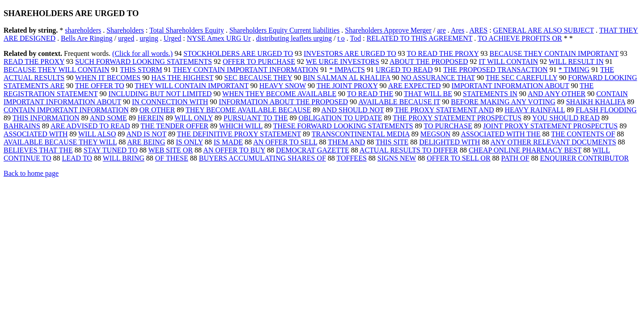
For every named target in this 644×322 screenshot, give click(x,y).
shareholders (83, 30)
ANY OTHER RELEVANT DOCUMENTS (553, 142)
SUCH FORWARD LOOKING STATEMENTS (144, 61)
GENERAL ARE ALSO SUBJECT (544, 30)
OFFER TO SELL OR (458, 158)
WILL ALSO (97, 134)
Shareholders (125, 30)
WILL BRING (124, 158)
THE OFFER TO (100, 86)
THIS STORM (141, 70)
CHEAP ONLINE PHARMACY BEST (525, 150)
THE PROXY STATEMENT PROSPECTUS (457, 118)
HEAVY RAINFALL (535, 110)
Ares (458, 30)
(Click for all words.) (142, 53)
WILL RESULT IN (576, 61)
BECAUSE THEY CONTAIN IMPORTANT (554, 53)
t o (341, 38)
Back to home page (31, 173)
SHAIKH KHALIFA (596, 102)
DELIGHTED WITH (449, 142)
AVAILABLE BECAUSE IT (399, 102)
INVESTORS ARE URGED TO (350, 53)
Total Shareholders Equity (187, 30)
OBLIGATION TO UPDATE (340, 118)
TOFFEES (352, 158)
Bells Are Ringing (87, 38)
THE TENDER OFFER (174, 126)
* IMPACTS (347, 70)
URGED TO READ (404, 70)
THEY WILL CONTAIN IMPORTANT (192, 86)
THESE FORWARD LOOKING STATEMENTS (343, 126)
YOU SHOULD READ (566, 118)
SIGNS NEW (397, 158)
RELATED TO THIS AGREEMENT (420, 38)
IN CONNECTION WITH (170, 102)
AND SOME (108, 118)
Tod (356, 38)
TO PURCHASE (448, 126)
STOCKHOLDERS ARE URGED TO (238, 53)
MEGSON (436, 134)
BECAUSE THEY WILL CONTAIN (56, 70)
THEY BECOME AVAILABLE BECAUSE (248, 110)
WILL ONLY (194, 118)
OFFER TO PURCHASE (259, 61)
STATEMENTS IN (490, 94)
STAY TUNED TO (111, 150)
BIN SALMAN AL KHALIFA (346, 78)
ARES (478, 30)
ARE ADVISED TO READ (90, 126)
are (441, 30)
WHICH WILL (241, 126)
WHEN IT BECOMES (108, 78)
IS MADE (228, 142)
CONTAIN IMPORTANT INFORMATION (66, 110)
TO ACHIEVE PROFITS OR (520, 38)
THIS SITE (392, 142)
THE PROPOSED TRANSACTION (496, 70)
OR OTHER (157, 110)
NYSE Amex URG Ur (219, 38)
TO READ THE (370, 94)
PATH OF (515, 158)
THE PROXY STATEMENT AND (444, 110)
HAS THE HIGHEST (182, 78)
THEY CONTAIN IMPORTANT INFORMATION (246, 70)
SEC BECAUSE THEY (258, 78)
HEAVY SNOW (283, 86)
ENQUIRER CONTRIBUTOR (585, 158)
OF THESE (172, 158)
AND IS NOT (146, 134)
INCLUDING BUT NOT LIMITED (160, 94)
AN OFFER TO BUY (234, 150)
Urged (173, 38)
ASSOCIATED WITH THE (500, 134)
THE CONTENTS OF (583, 134)
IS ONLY (189, 142)
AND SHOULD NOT (352, 110)
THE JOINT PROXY (347, 86)
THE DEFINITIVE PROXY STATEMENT (239, 134)
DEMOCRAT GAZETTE (313, 150)
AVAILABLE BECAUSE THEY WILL (60, 142)
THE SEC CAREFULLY (521, 78)
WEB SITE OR (171, 150)
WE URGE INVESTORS (343, 61)
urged (126, 38)
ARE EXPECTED (415, 86)
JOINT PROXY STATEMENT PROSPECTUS (550, 126)
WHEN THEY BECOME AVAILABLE (279, 94)
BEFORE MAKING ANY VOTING (503, 102)
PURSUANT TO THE (256, 118)
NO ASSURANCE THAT (438, 78)
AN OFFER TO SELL (285, 142)
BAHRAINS (22, 126)
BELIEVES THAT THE (38, 150)
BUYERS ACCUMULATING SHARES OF (263, 158)
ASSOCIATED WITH (36, 134)
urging (149, 38)
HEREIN (151, 118)
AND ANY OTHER (557, 94)
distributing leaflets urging (294, 38)
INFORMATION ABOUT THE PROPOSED (283, 102)
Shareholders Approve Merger (388, 30)
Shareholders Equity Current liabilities (285, 30)
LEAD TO (77, 158)
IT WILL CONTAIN (508, 61)
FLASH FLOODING (606, 110)
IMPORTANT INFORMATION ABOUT (511, 86)
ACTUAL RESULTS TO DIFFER (409, 150)
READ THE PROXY (34, 61)
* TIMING (574, 70)
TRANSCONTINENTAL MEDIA (361, 134)
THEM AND (346, 142)
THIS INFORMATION (46, 118)
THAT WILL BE (428, 94)
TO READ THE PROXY (443, 53)
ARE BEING (146, 142)
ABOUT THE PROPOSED (429, 61)
